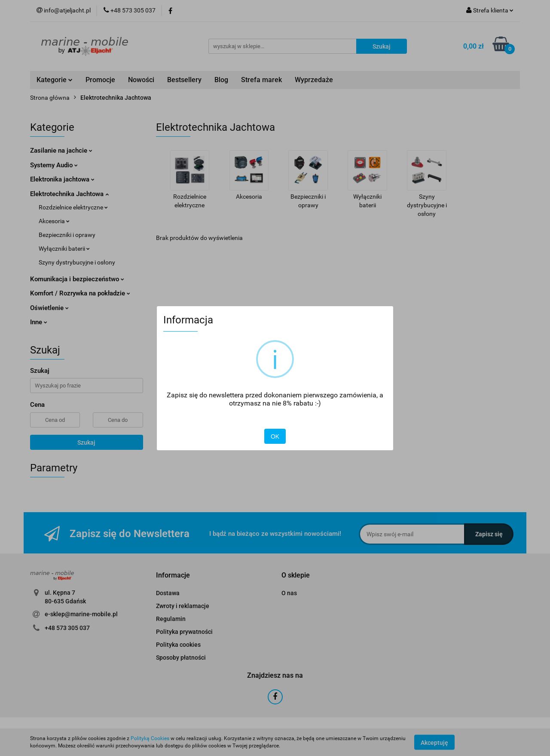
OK (275, 436)
